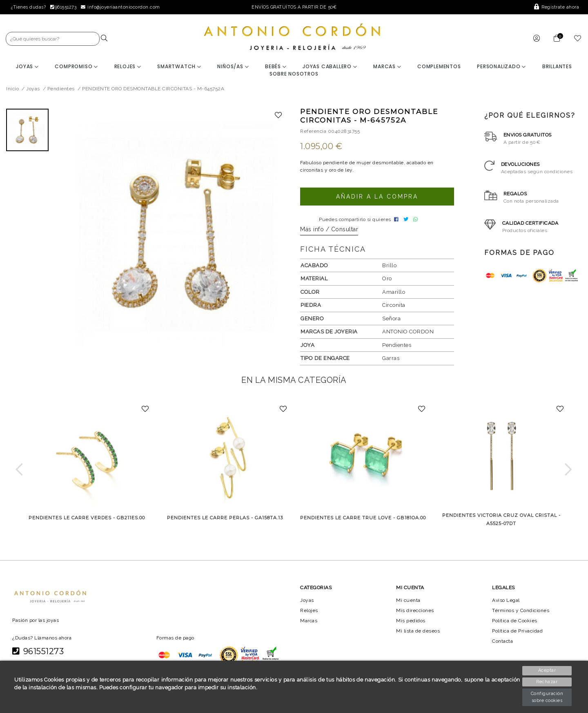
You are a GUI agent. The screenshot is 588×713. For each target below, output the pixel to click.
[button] (19, 472)
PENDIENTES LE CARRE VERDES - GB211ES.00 (87, 520)
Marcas (387, 66)
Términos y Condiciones (521, 612)
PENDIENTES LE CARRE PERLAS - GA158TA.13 (225, 520)
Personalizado (502, 66)
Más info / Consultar (329, 232)
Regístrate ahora (557, 7)
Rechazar (548, 682)
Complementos (440, 66)
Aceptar (548, 670)
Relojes (127, 66)
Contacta (503, 644)
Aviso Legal (506, 602)
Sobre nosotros (294, 74)
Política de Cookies (516, 623)
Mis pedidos (411, 623)
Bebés (276, 66)
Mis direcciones (415, 612)
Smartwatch (179, 66)
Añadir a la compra (377, 197)
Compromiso (76, 66)
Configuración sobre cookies (548, 697)
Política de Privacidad (519, 633)
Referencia (313, 131)
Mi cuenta (408, 602)
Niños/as (233, 66)
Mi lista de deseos (418, 633)
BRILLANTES (557, 66)
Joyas (27, 66)
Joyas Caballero (330, 66)
